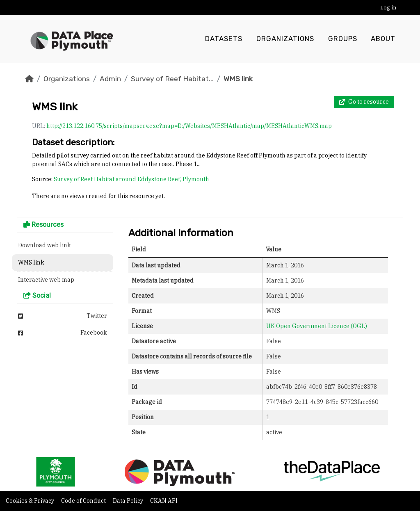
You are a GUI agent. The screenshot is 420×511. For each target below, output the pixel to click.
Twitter (63, 316)
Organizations (285, 39)
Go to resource (364, 102)
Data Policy (129, 501)
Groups (343, 39)
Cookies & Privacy (31, 501)
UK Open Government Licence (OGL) (317, 326)
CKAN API (164, 501)
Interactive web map (46, 280)
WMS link (238, 79)
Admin (110, 79)
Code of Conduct (84, 501)
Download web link (45, 245)
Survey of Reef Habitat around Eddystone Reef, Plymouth (131, 179)
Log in (388, 8)
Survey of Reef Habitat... (172, 79)
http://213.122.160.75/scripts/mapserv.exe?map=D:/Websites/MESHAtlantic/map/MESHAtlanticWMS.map (189, 126)
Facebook (63, 333)
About (383, 39)
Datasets (224, 39)
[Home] (30, 79)
